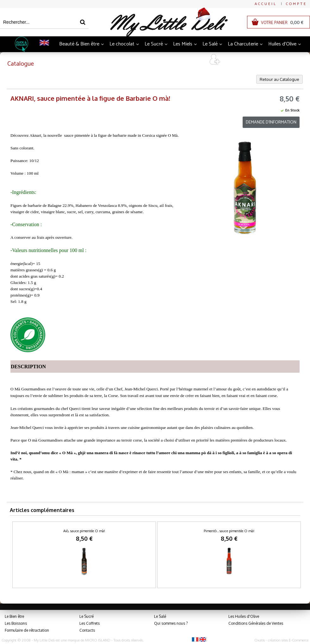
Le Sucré (154, 44)
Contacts (87, 630)
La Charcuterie (243, 44)
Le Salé (210, 44)
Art (196, 60)
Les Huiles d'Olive (244, 616)
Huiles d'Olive (282, 44)
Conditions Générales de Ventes (256, 623)
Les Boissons (16, 623)
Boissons (100, 60)
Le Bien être (14, 616)
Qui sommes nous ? (171, 623)
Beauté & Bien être (79, 44)
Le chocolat (122, 44)
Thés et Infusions (137, 60)
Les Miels (183, 44)
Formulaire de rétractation (27, 630)
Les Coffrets (90, 623)
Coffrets (174, 60)
